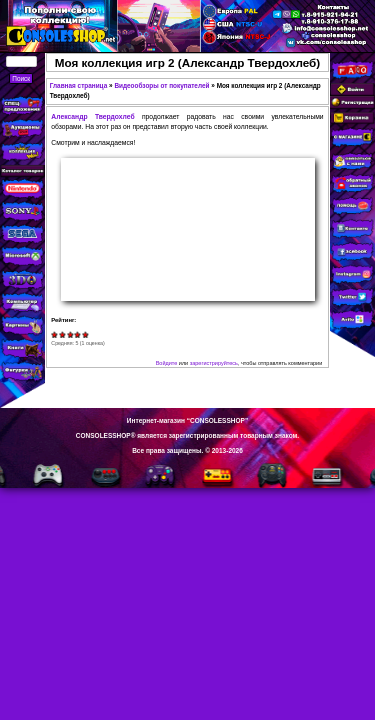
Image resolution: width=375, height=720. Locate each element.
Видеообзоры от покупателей (161, 85)
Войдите (167, 363)
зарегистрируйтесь (214, 363)
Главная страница (79, 85)
